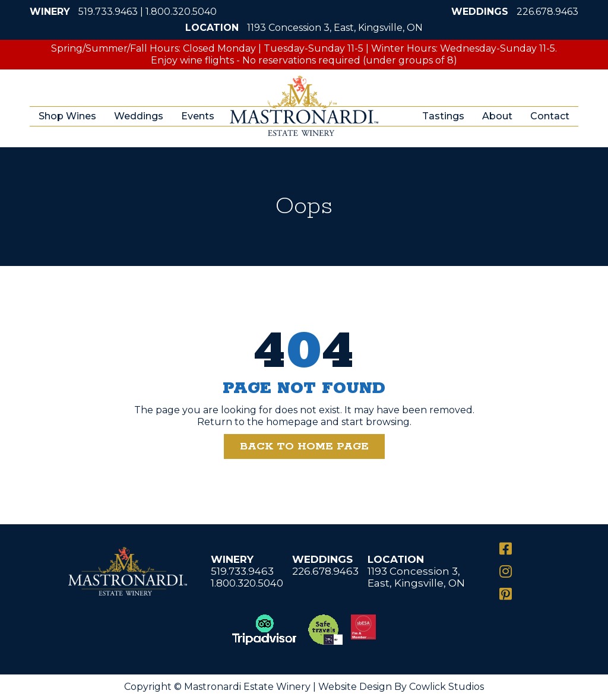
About (497, 116)
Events (198, 116)
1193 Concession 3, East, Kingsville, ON (335, 28)
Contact (550, 116)
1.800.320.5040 (181, 12)
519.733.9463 (108, 12)
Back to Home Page (304, 446)
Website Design (355, 687)
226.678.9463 (547, 12)
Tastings (443, 116)
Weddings (139, 116)
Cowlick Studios (446, 687)
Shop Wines (67, 116)
